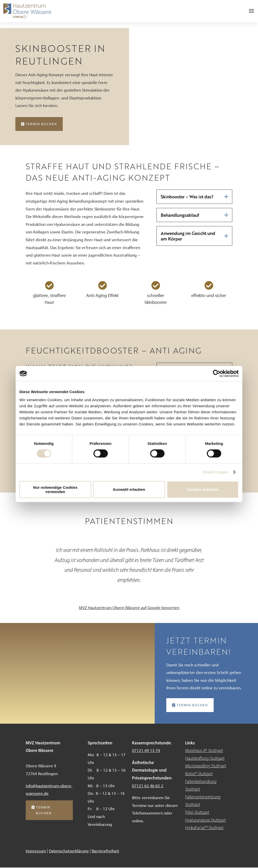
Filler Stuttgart (197, 812)
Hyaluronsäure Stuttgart (205, 820)
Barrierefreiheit (105, 851)
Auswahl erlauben (129, 489)
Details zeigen (216, 472)
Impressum (36, 851)
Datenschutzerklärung (69, 851)
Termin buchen (41, 124)
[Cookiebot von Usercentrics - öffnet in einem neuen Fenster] (217, 373)
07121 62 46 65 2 (148, 786)
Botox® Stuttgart (199, 774)
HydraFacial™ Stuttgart (204, 828)
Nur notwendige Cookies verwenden (55, 490)
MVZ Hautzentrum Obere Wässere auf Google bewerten (129, 608)
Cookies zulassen (203, 489)
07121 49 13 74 (146, 751)
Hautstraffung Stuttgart (205, 758)
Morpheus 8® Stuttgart (204, 751)
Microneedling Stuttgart (206, 766)
